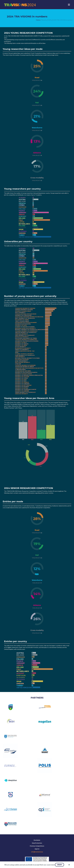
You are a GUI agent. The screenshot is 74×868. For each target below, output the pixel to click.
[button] (60, 865)
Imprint (37, 849)
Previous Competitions (37, 846)
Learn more (51, 865)
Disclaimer (37, 840)
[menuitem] (38, 20)
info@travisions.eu (37, 852)
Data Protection (37, 843)
